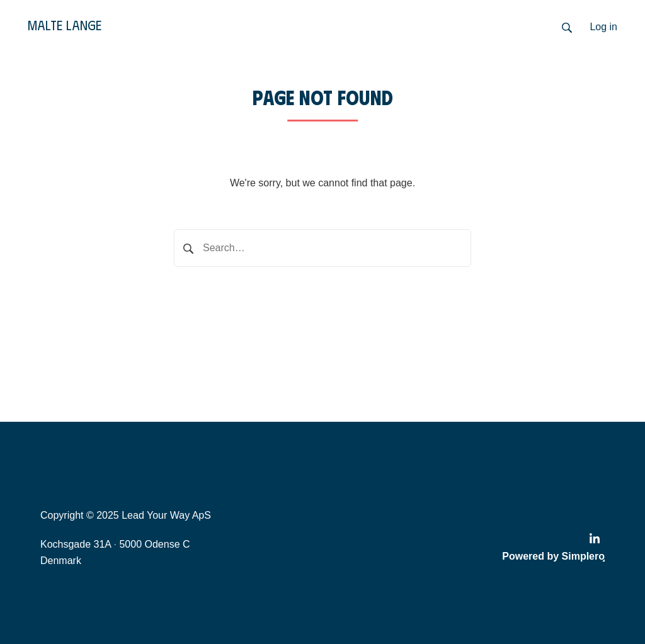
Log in (603, 27)
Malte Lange (65, 25)
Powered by (553, 556)
